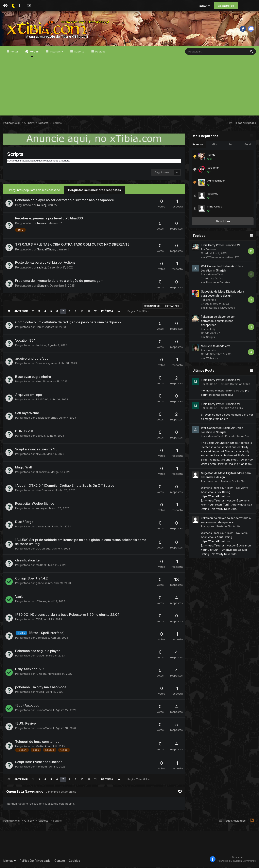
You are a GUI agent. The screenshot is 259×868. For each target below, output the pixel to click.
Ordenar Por (153, 307)
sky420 (40, 455)
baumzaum (43, 528)
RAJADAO (42, 401)
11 (88, 312)
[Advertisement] (129, 89)
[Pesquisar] (205, 53)
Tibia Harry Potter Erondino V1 (220, 247)
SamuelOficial (46, 251)
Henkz (40, 328)
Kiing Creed (215, 208)
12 (95, 312)
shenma (211, 301)
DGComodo (43, 550)
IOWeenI (41, 602)
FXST (39, 620)
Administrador (216, 182)
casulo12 (213, 195)
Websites (212, 360)
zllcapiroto (42, 473)
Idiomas (9, 862)
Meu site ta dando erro (216, 348)
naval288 (42, 768)
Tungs (211, 156)
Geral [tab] (248, 146)
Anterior (21, 312)
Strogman (213, 169)
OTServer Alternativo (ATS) (223, 259)
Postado (235, 386)
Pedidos (100, 53)
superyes (42, 509)
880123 (40, 437)
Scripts (211, 339)
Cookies (74, 862)
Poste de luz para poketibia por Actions (45, 264)
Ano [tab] (231, 146)
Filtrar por (173, 307)
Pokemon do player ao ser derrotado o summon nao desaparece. (65, 201)
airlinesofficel (214, 276)
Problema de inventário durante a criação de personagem (59, 282)
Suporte (79, 53)
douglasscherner (47, 419)
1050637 (211, 386)
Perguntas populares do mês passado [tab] (35, 191)
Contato (60, 862)
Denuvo (211, 251)
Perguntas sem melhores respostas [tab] (95, 191)
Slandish (43, 287)
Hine (39, 383)
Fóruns (34, 55)
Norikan (42, 225)
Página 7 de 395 (138, 312)
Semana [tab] (197, 146)
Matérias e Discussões (221, 309)
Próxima (106, 312)
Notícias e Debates (218, 284)
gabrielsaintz (44, 584)
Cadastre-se (226, 6)
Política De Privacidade (35, 862)
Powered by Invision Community (237, 862)
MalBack (41, 566)
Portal (14, 53)
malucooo (212, 483)
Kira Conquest (45, 491)
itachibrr (41, 346)
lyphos (210, 528)
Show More (223, 223)
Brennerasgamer (46, 364)
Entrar (204, 6)
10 (81, 312)
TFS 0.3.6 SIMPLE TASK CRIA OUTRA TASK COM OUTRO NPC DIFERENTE (72, 246)
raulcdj (42, 206)
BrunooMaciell (45, 711)
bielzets (211, 352)
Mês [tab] (214, 146)
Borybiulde (42, 639)
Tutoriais (56, 53)
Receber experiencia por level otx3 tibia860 (49, 220)
